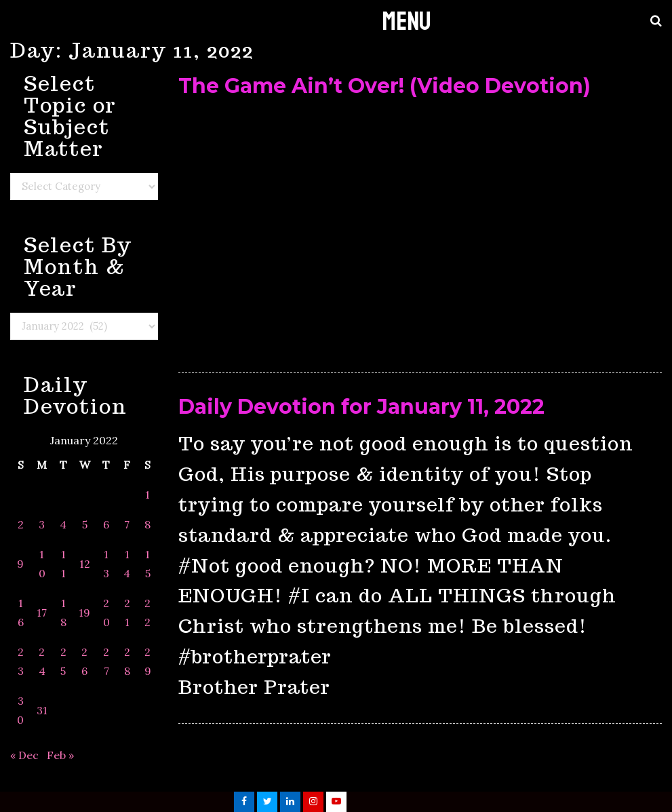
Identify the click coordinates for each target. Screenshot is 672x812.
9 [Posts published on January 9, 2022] (20, 564)
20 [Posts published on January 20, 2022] (106, 613)
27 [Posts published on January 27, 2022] (106, 661)
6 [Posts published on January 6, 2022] (106, 524)
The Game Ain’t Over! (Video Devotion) (384, 86)
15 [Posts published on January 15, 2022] (148, 564)
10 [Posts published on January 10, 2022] (42, 564)
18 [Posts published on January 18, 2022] (63, 613)
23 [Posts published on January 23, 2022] (21, 661)
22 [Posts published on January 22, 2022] (147, 613)
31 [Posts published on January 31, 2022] (42, 710)
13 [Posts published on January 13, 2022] (106, 564)
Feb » (60, 755)
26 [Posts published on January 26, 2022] (84, 661)
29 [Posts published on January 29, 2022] (148, 661)
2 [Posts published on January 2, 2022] (21, 524)
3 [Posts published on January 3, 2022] (42, 524)
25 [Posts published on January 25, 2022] (63, 661)
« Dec (24, 755)
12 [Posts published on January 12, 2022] (85, 564)
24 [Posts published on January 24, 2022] (42, 661)
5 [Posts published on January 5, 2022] (85, 524)
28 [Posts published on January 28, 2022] (127, 661)
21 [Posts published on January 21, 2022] (127, 613)
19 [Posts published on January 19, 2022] (84, 613)
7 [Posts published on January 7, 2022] (127, 524)
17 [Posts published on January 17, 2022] (42, 613)
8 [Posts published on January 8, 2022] (147, 524)
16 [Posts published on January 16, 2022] (21, 613)
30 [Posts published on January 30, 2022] (20, 710)
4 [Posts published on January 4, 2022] (63, 524)
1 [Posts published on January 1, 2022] (147, 495)
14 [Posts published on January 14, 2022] (127, 564)
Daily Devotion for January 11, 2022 (361, 407)
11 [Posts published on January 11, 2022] (63, 564)
